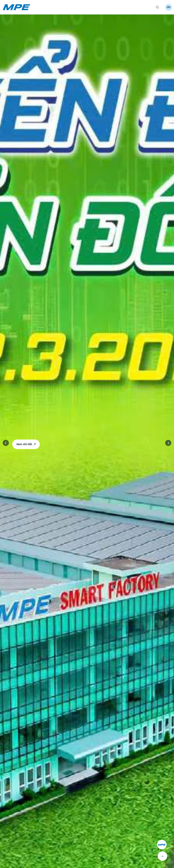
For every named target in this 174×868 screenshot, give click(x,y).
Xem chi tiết (26, 444)
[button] (168, 443)
